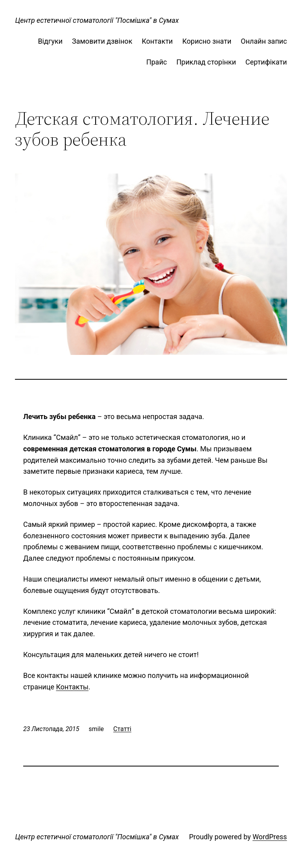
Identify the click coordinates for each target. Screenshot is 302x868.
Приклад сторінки (206, 62)
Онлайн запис (264, 41)
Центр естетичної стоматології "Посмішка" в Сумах (97, 20)
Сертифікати (266, 62)
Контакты (72, 687)
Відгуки (50, 41)
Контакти (157, 41)
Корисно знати (207, 41)
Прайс (157, 62)
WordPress (270, 837)
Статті (122, 729)
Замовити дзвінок (102, 41)
